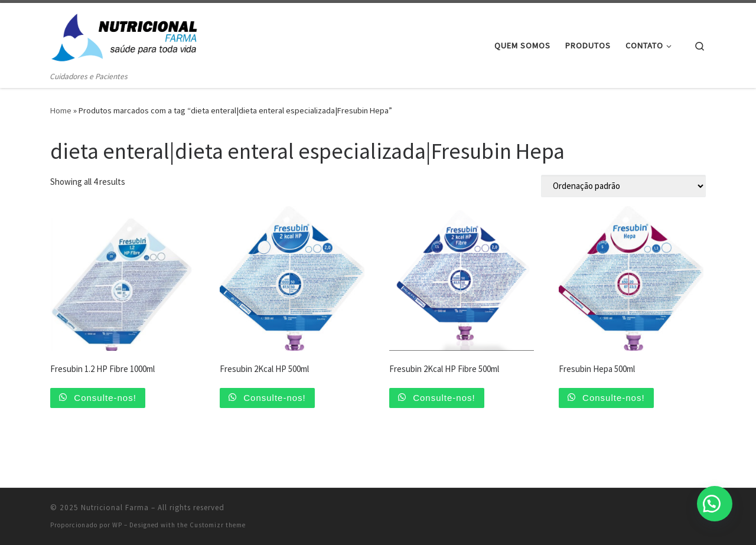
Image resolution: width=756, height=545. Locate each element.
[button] (715, 504)
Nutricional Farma (115, 508)
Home (61, 110)
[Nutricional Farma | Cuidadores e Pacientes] (124, 36)
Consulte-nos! (104, 398)
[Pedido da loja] (623, 186)
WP (117, 525)
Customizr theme (218, 525)
